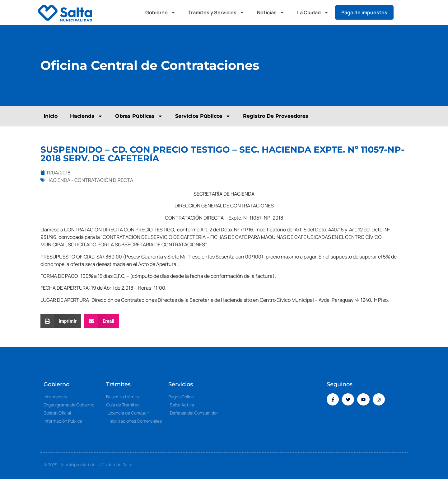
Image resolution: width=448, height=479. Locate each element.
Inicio (51, 116)
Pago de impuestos (364, 12)
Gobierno (161, 12)
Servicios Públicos (203, 116)
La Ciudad (313, 12)
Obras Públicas (139, 116)
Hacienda (86, 116)
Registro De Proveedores (276, 116)
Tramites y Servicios (216, 12)
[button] (404, 12)
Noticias (271, 12)
